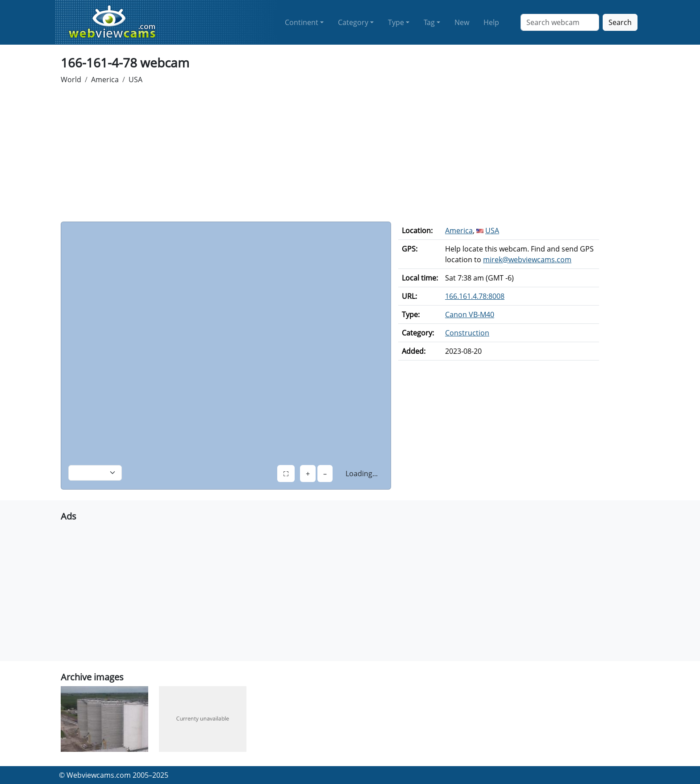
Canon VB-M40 (470, 314)
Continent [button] (302, 22)
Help (491, 22)
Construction (467, 333)
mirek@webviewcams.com (527, 260)
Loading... (362, 474)
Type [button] (396, 22)
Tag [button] (429, 22)
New (462, 22)
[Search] (560, 22)
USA (135, 80)
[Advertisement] (350, 155)
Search (620, 22)
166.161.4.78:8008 (475, 296)
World (71, 80)
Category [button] (353, 22)
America (105, 80)
